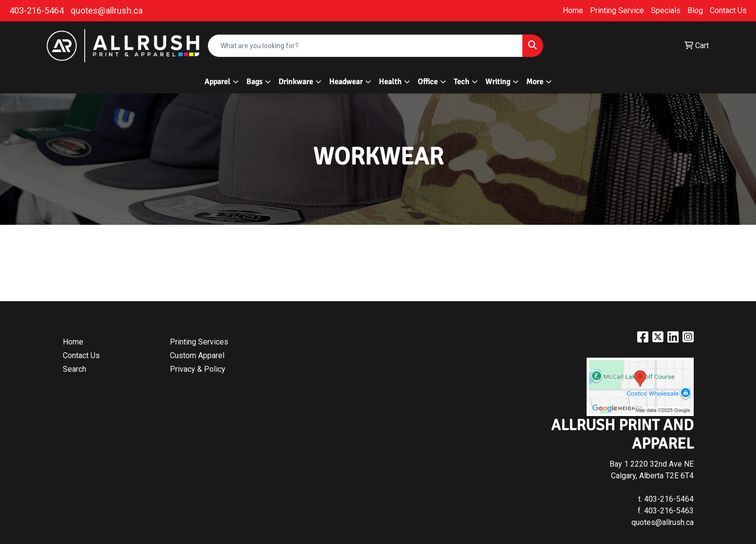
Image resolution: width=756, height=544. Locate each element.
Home (573, 10)
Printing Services (199, 342)
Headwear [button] (346, 82)
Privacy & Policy (198, 369)
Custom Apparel (197, 355)
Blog (695, 10)
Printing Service (617, 10)
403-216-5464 (37, 10)
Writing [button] (498, 82)
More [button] (535, 82)
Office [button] (428, 82)
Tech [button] (461, 82)
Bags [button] (254, 82)
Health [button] (390, 82)
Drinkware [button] (296, 82)
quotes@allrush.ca (107, 10)
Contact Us (728, 10)
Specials (666, 10)
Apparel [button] (217, 82)
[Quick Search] (365, 46)
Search (74, 369)
